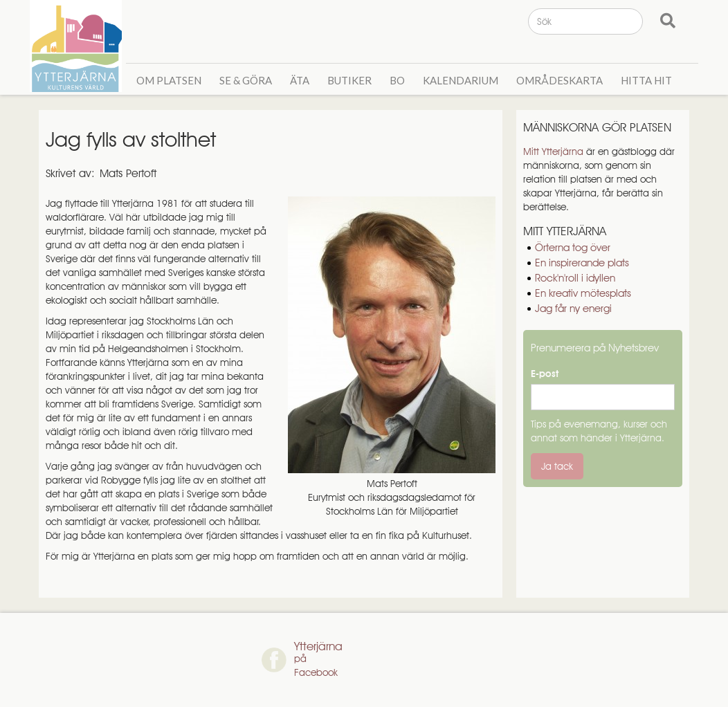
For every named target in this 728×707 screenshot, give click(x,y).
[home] (78, 46)
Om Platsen (169, 80)
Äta (300, 80)
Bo (397, 80)
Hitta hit (646, 80)
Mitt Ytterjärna (553, 151)
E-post (545, 374)
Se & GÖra (246, 80)
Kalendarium (461, 80)
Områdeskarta (559, 80)
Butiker (349, 80)
